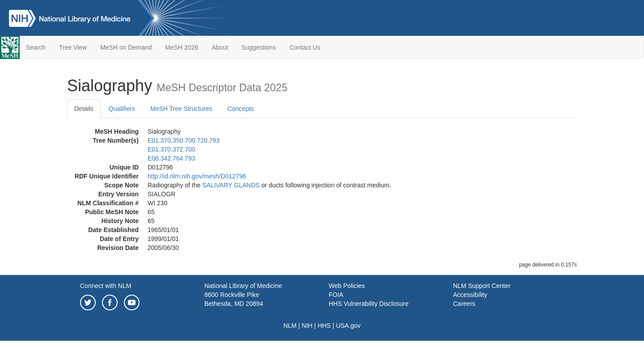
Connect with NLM (106, 286)
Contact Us (305, 47)
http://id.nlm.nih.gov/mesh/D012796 (197, 176)
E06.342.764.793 (172, 158)
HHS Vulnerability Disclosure (369, 304)
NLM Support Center (482, 286)
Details (84, 109)
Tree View (73, 47)
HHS (324, 326)
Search (36, 47)
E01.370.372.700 (172, 149)
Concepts (240, 109)
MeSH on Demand (126, 47)
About (220, 47)
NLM (290, 326)
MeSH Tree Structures (181, 109)
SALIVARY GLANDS (231, 185)
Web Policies (347, 286)
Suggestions (259, 47)
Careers (464, 304)
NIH (307, 326)
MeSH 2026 (182, 47)
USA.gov (348, 326)
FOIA (336, 295)
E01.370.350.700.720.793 (184, 140)
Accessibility (470, 295)
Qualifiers (122, 109)
